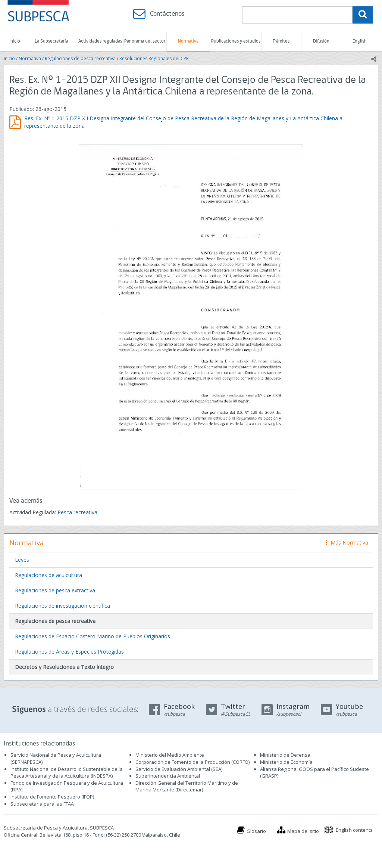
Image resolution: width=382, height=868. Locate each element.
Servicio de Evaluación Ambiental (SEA (178, 769)
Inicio (15, 41)
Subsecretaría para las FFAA (42, 804)
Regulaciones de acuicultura (48, 575)
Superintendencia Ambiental (168, 776)
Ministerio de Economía (286, 762)
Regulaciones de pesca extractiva (55, 590)
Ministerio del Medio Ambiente (170, 755)
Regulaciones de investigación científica (62, 606)
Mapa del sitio (303, 831)
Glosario (256, 831)
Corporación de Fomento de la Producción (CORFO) (192, 762)
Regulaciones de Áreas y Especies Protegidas (69, 652)
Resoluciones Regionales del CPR (154, 58)
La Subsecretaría (51, 41)
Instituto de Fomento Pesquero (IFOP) (52, 797)
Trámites (281, 41)
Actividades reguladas (100, 41)
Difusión (321, 41)
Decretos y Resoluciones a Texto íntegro (64, 667)
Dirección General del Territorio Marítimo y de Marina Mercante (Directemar (187, 786)
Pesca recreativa (77, 512)
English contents (354, 830)
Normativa (188, 41)
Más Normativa (347, 542)
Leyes (22, 560)
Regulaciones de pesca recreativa (80, 58)
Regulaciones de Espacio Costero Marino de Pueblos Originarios (93, 636)
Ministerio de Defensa (285, 755)
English (360, 41)
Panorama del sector (145, 41)
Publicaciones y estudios (236, 41)
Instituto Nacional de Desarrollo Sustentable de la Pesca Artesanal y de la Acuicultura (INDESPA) (67, 773)
